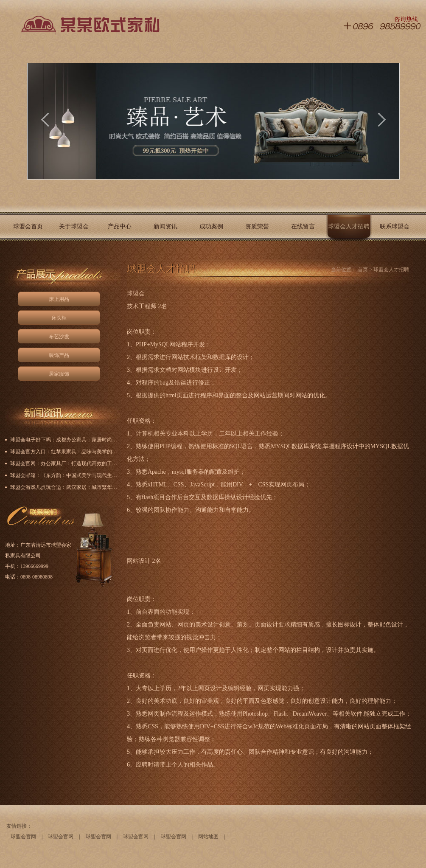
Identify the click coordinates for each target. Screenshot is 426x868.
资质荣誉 (257, 226)
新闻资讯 (165, 226)
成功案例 (211, 226)
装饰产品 (59, 355)
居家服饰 (59, 374)
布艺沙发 (59, 337)
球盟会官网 (23, 837)
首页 (363, 270)
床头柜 (59, 318)
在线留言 (303, 226)
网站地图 (208, 837)
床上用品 (59, 299)
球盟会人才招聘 (349, 226)
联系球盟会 (395, 226)
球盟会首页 (28, 226)
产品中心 (120, 226)
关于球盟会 (74, 226)
